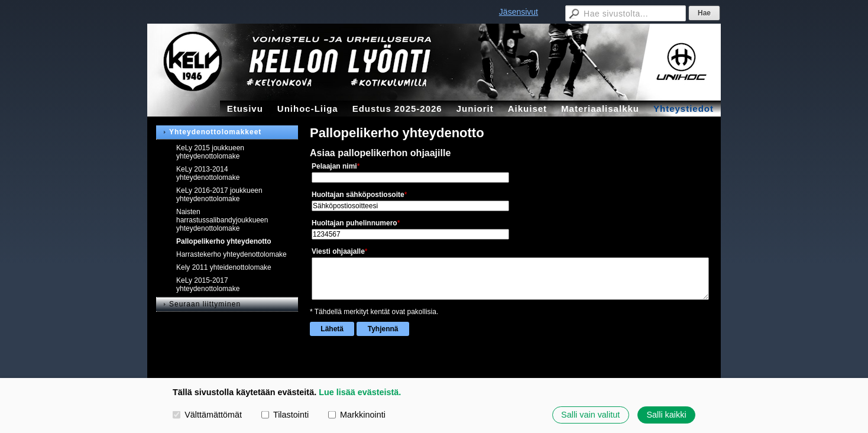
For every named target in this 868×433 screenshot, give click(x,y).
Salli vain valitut (590, 415)
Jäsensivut (519, 12)
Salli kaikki (666, 415)
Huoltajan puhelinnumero (354, 223)
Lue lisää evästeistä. (360, 392)
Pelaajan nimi (334, 166)
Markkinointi (357, 415)
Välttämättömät (207, 415)
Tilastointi (285, 415)
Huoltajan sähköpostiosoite (358, 195)
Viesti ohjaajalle (338, 251)
